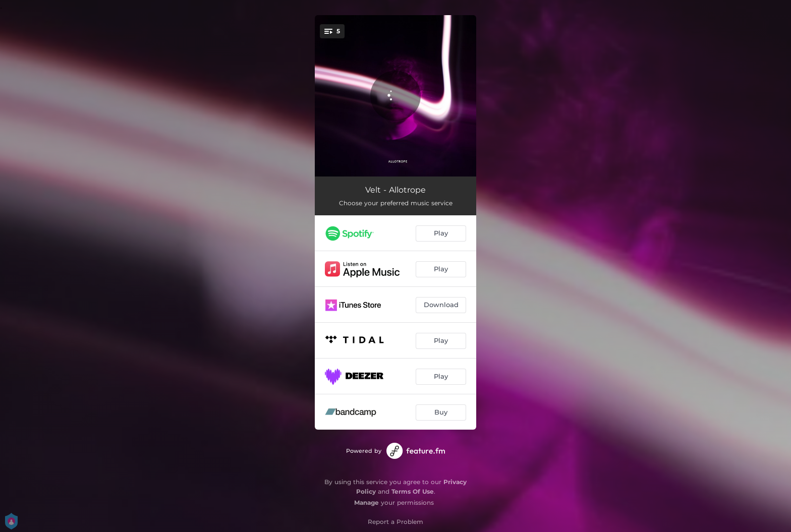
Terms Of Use (413, 491)
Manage (366, 503)
